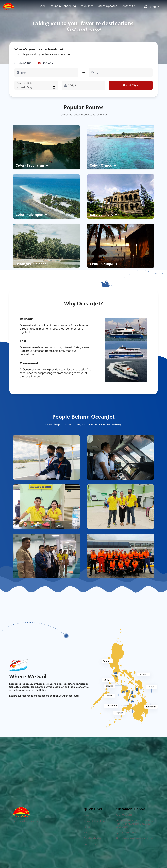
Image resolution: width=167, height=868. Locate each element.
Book (86, 815)
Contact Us (90, 844)
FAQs (86, 832)
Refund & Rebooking (94, 821)
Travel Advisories (92, 838)
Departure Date (25, 83)
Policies (88, 827)
